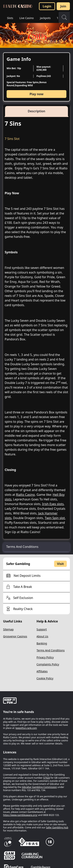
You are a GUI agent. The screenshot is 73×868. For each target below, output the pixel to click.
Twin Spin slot (55, 518)
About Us (42, 636)
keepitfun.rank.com (26, 728)
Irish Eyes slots (53, 504)
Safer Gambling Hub (57, 827)
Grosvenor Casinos (15, 636)
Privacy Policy (45, 657)
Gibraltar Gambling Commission (39, 787)
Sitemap (8, 629)
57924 (47, 778)
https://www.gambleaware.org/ (20, 815)
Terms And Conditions (51, 650)
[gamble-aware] (36, 701)
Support (42, 629)
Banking (42, 643)
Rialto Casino (25, 495)
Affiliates (42, 671)
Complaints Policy (48, 664)
